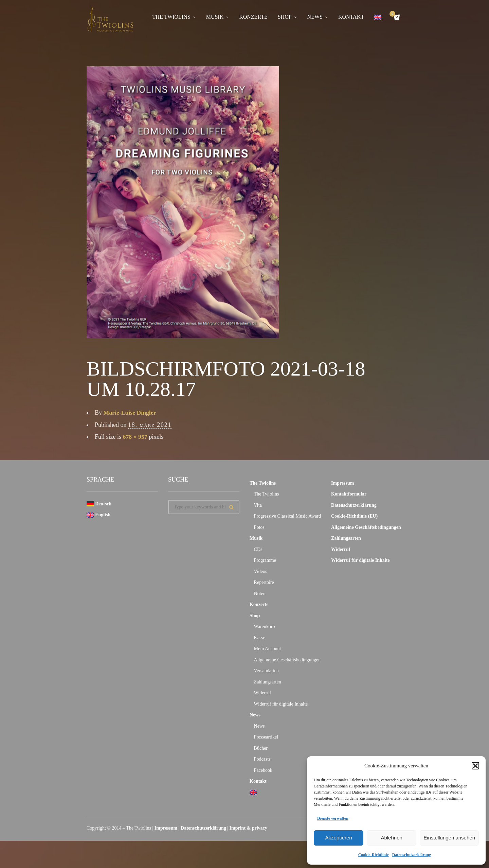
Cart (394, 14)
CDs (258, 549)
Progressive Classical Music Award (287, 516)
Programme (265, 560)
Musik (215, 17)
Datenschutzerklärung (412, 855)
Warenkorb (265, 627)
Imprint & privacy (248, 828)
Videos (261, 571)
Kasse (260, 638)
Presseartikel (266, 737)
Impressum (342, 483)
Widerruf (263, 693)
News (315, 17)
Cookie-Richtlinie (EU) (354, 516)
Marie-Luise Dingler (130, 413)
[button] (475, 766)
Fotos (259, 527)
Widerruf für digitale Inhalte (281, 704)
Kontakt (351, 17)
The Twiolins (171, 17)
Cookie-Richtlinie (374, 855)
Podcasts (262, 759)
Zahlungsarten (268, 682)
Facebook (263, 770)
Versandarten (266, 671)
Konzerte (253, 17)
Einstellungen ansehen (449, 838)
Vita (258, 505)
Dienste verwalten (333, 818)
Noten (260, 594)
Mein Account (268, 649)
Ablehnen (391, 838)
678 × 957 (135, 437)
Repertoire (264, 582)
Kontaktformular (349, 494)
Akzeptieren (338, 838)
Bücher (261, 748)
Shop (285, 17)
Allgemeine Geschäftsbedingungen (287, 660)
